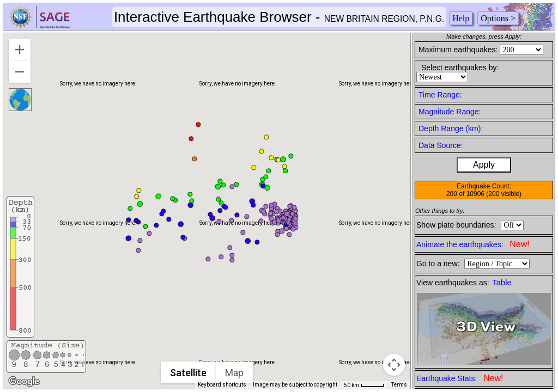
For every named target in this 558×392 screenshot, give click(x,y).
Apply (484, 165)
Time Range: (440, 95)
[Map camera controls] (394, 365)
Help (461, 18)
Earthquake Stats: (460, 378)
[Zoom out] (20, 72)
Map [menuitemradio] (235, 373)
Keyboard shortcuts (222, 385)
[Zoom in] (20, 50)
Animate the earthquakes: (473, 244)
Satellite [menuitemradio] (189, 373)
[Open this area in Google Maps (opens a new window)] (24, 382)
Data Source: (441, 145)
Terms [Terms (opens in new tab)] (399, 385)
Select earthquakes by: (460, 68)
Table (502, 283)
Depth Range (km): (451, 128)
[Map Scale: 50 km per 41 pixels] (364, 385)
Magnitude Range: (450, 112)
